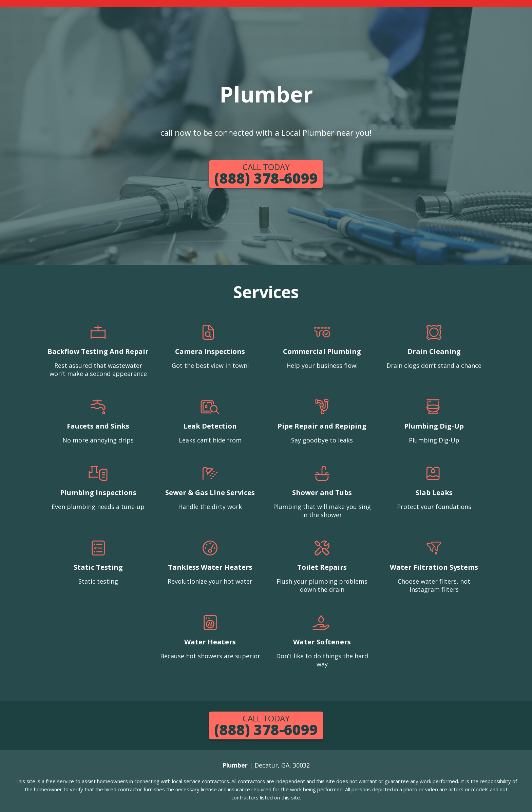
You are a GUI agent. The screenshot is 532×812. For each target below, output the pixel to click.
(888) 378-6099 (266, 174)
